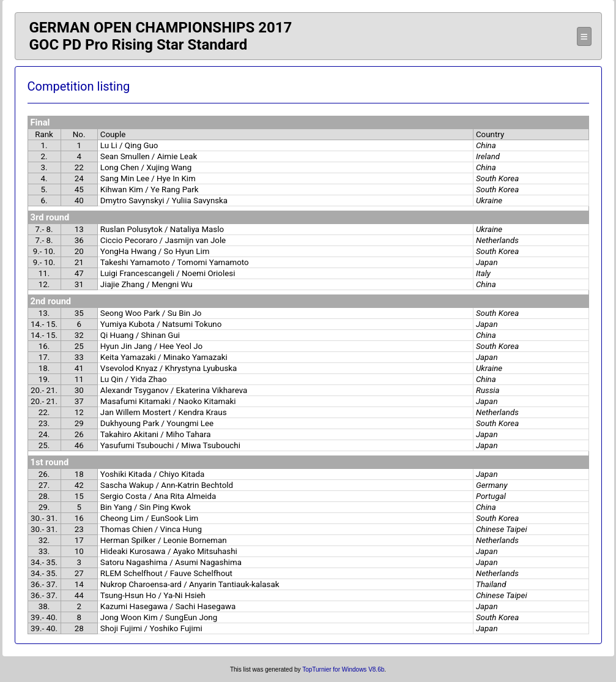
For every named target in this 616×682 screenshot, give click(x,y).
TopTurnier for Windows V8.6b (343, 669)
